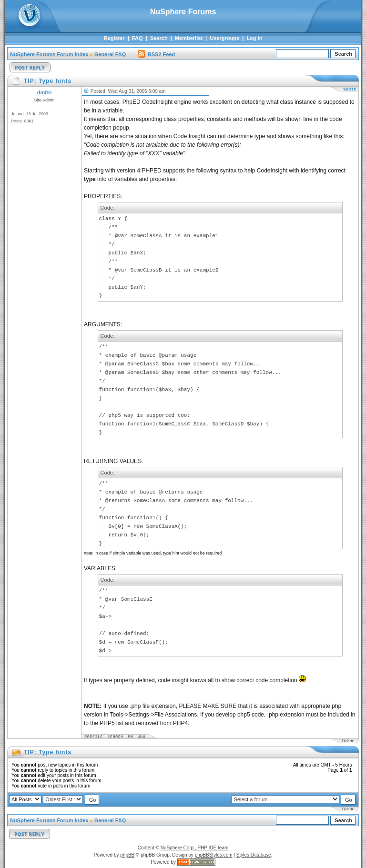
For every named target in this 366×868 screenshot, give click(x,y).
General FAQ (110, 54)
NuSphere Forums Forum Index (49, 54)
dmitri (45, 92)
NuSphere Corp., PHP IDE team (195, 848)
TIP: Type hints (48, 752)
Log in (254, 38)
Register (114, 38)
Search (159, 38)
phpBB (127, 855)
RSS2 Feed (156, 54)
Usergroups (224, 38)
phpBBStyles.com (214, 855)
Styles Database (254, 855)
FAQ (137, 38)
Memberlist (189, 38)
